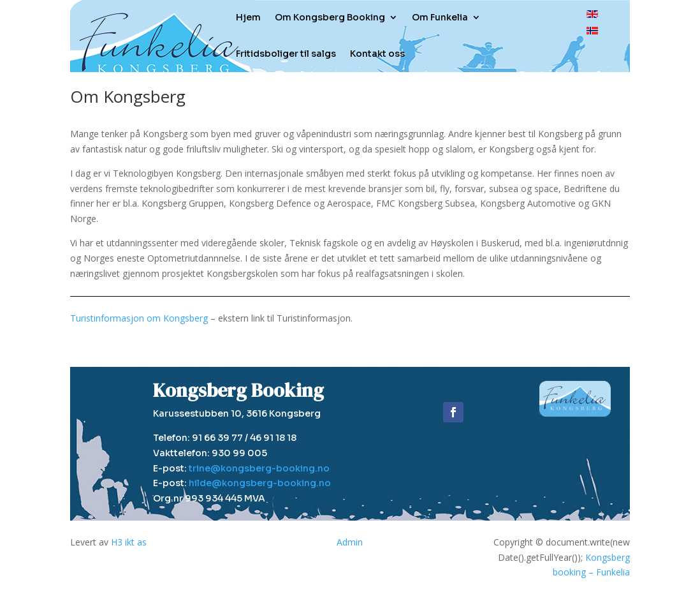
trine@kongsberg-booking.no (259, 468)
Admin (350, 542)
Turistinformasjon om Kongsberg (139, 318)
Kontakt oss (377, 54)
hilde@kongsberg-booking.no (260, 483)
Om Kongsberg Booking (330, 17)
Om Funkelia (440, 17)
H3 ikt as (129, 542)
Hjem (248, 17)
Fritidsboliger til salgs (286, 54)
